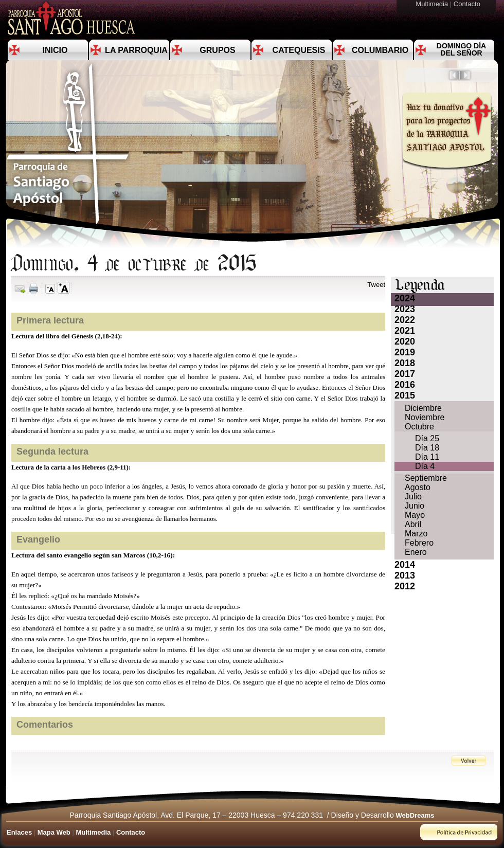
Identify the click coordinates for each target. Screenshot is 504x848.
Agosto (418, 487)
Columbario (380, 50)
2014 (405, 565)
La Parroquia (136, 50)
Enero (416, 552)
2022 (405, 320)
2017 (405, 374)
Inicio (55, 50)
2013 (405, 575)
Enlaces (19, 832)
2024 (405, 298)
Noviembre (425, 417)
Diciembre (423, 408)
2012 (405, 586)
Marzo (416, 534)
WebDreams (415, 815)
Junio (415, 506)
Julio (413, 497)
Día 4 (425, 466)
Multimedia (433, 4)
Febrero (419, 543)
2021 (405, 331)
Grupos (217, 50)
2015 (405, 395)
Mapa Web (54, 832)
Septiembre (426, 478)
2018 (405, 363)
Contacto (468, 4)
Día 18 (427, 448)
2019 (405, 352)
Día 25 (427, 438)
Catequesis (299, 50)
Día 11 (427, 457)
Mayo (415, 515)
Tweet (376, 285)
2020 (405, 341)
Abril (413, 524)
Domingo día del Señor (461, 49)
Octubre (419, 427)
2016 (405, 385)
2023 (405, 309)
